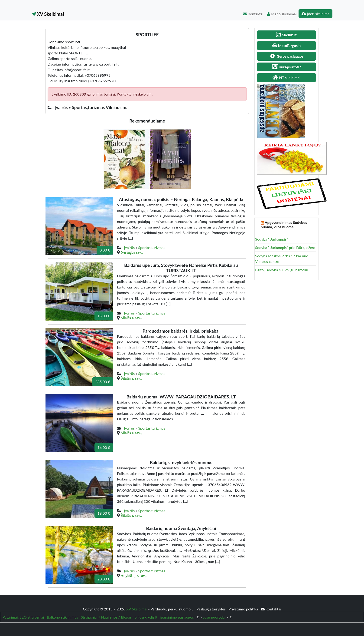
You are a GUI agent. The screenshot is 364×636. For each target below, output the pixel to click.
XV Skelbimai (48, 14)
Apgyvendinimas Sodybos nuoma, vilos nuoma (284, 225)
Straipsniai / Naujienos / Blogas (106, 617)
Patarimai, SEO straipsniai (23, 617)
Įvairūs (129, 247)
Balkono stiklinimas (62, 617)
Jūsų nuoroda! (214, 617)
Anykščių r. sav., (134, 576)
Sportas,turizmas (152, 247)
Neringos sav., (132, 252)
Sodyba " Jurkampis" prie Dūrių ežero (285, 247)
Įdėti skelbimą (315, 14)
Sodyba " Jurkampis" (272, 239)
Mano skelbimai (282, 14)
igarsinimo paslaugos (177, 617)
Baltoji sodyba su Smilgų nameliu (282, 270)
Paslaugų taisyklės (211, 609)
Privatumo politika (244, 609)
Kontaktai (253, 14)
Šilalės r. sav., (131, 318)
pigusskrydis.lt (146, 617)
